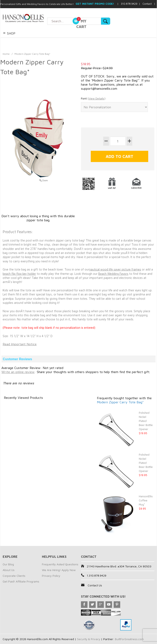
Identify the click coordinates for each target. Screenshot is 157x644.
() (96, 98)
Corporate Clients (14, 576)
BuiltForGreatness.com (130, 639)
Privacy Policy (51, 576)
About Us (9, 570)
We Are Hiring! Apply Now (59, 570)
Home (6, 54)
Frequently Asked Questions (60, 564)
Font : (94, 98)
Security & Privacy (89, 639)
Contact (147, 4)
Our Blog (8, 564)
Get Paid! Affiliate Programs (21, 581)
